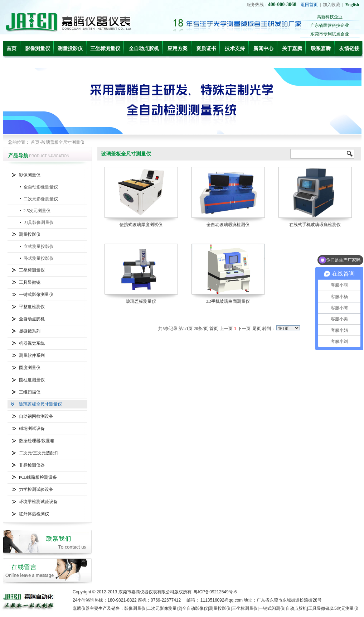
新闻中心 (263, 49)
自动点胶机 (296, 608)
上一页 (226, 329)
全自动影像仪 (195, 608)
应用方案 (178, 49)
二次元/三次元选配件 (39, 453)
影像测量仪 (38, 49)
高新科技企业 (330, 17)
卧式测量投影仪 (39, 258)
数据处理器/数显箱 (37, 441)
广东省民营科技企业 (330, 25)
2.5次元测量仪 (37, 211)
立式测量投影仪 (39, 247)
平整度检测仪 (32, 307)
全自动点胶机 (144, 49)
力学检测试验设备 (36, 489)
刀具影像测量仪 (39, 223)
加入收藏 (331, 5)
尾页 (257, 329)
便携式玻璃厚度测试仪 (141, 225)
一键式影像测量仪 (36, 295)
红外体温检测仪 (34, 514)
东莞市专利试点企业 (330, 34)
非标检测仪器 (32, 465)
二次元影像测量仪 (41, 199)
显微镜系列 (30, 331)
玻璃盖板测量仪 (141, 301)
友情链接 (349, 49)
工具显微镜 (30, 282)
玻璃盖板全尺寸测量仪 (40, 404)
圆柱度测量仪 (32, 380)
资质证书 (206, 49)
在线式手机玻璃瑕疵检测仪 (315, 225)
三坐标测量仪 (105, 49)
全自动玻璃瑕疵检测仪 (228, 225)
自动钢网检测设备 (36, 416)
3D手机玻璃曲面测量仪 (228, 301)
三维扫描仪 (30, 392)
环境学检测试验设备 (38, 502)
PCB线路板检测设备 (38, 477)
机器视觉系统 (32, 343)
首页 (11, 49)
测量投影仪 (70, 49)
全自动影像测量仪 (41, 187)
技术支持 (235, 49)
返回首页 (309, 5)
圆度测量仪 (30, 368)
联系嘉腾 (321, 49)
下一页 (244, 329)
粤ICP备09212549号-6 (215, 592)
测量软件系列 (32, 355)
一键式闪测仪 (272, 608)
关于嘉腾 (292, 49)
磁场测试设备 (32, 429)
